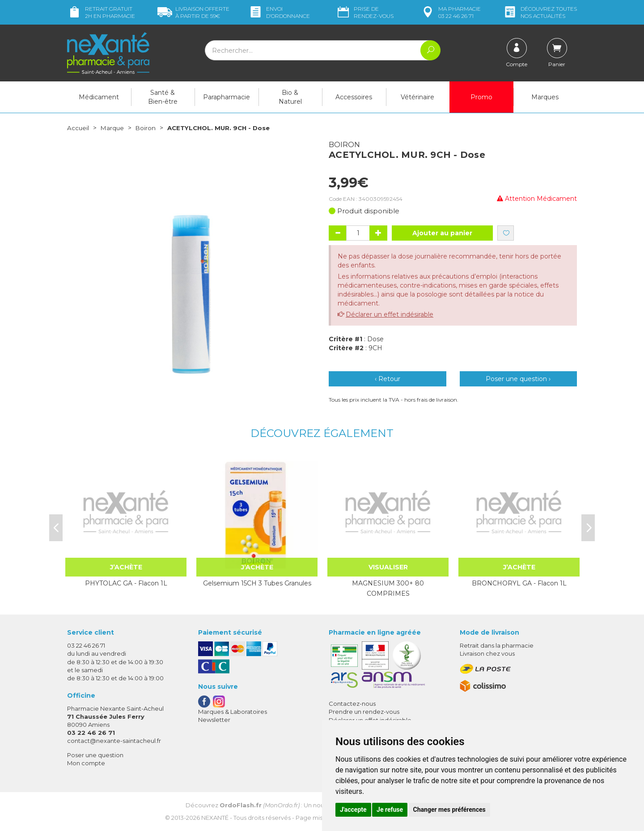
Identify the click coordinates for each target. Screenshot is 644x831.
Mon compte (86, 763)
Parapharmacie (227, 97)
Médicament (99, 97)
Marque (113, 128)
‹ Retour (388, 379)
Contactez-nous (352, 704)
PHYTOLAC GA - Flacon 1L (126, 583)
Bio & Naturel (290, 97)
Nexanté (215, 818)
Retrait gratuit (101, 12)
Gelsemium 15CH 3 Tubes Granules (257, 583)
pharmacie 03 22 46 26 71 (451, 12)
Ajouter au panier (442, 233)
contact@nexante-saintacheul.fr (114, 741)
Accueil (78, 128)
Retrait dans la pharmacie (497, 645)
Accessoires (354, 97)
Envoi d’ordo (279, 12)
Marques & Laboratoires (233, 712)
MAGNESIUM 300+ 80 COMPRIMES (388, 588)
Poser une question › (518, 379)
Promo (481, 97)
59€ (193, 12)
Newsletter (214, 720)
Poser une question (95, 755)
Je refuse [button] (390, 810)
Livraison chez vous (487, 653)
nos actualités (540, 12)
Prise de (365, 12)
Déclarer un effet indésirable (390, 314)
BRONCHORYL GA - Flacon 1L (519, 583)
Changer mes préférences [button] (449, 810)
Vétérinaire (417, 97)
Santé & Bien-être (163, 97)
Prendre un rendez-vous (364, 712)
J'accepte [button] (353, 810)
